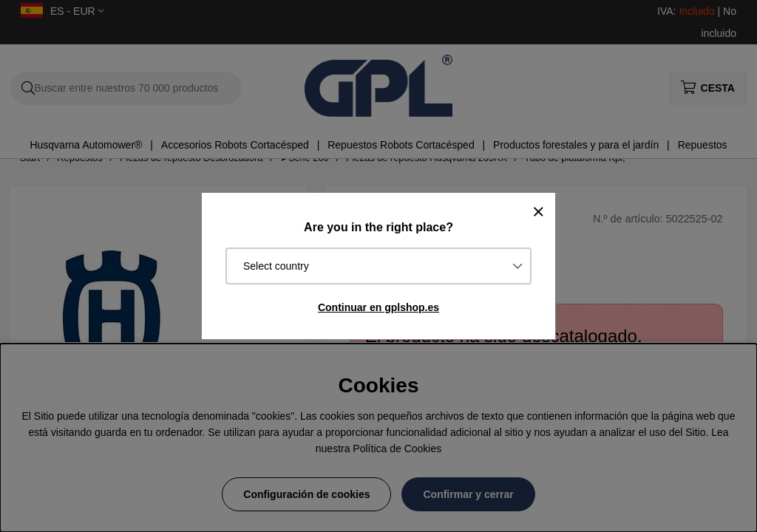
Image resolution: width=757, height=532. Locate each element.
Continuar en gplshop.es (378, 307)
